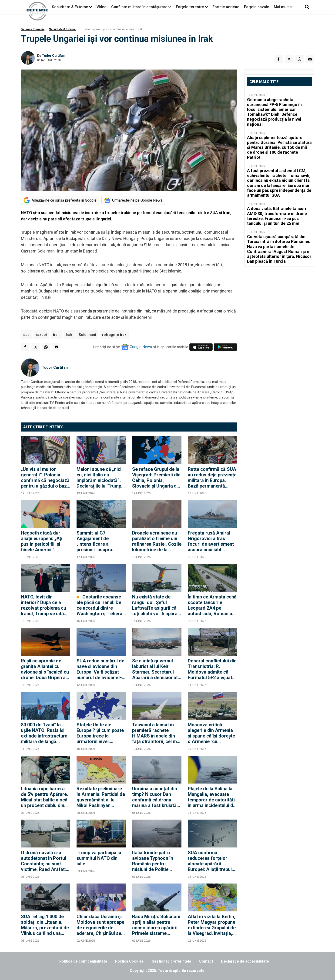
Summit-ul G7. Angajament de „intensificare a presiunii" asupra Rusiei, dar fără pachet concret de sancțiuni (101, 541)
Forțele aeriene (226, 7)
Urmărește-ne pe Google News (137, 200)
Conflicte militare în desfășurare (139, 7)
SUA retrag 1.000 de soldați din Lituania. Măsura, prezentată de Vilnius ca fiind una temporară (45, 925)
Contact (206, 961)
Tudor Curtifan (53, 56)
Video (102, 7)
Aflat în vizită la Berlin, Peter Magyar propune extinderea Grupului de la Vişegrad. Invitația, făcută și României (212, 925)
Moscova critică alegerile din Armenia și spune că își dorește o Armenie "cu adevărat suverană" (211, 733)
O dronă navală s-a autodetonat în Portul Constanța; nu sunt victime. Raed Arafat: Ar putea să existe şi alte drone (44, 861)
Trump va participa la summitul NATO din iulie (99, 858)
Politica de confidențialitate (83, 961)
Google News (141, 347)
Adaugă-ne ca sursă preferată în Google (64, 200)
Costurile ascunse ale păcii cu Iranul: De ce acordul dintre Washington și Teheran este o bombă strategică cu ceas (101, 605)
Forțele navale (257, 7)
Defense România (33, 29)
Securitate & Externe (70, 7)
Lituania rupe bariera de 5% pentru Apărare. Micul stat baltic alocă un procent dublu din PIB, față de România (44, 797)
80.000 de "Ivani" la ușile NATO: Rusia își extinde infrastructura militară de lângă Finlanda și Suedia (44, 733)
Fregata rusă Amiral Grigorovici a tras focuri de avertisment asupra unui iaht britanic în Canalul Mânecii (211, 541)
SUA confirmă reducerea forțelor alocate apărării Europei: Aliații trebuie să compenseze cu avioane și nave (211, 861)
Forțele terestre (190, 7)
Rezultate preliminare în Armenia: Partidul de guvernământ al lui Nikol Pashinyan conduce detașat (101, 797)
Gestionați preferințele (171, 961)
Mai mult (283, 7)
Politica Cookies (129, 961)
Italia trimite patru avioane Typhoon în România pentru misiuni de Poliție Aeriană (153, 861)
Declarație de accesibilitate (245, 961)
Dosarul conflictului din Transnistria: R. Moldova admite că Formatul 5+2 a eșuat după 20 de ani (212, 669)
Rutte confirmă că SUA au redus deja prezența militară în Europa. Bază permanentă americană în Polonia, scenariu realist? (212, 478)
